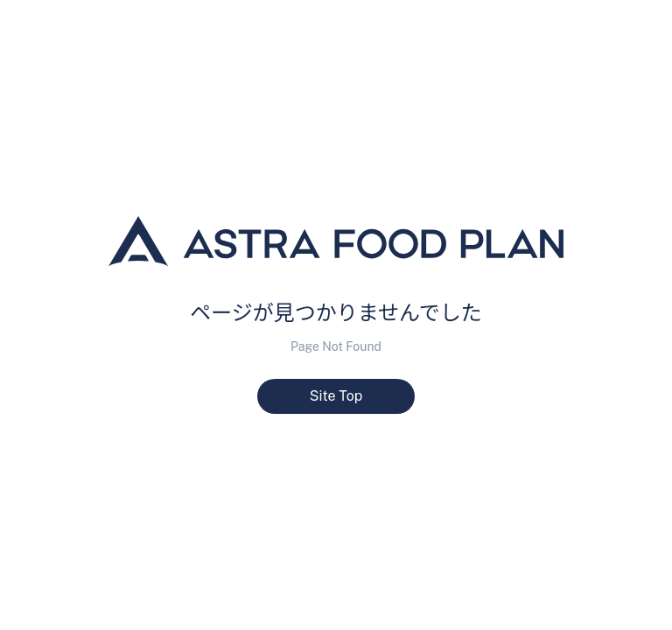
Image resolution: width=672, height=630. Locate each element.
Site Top (336, 396)
